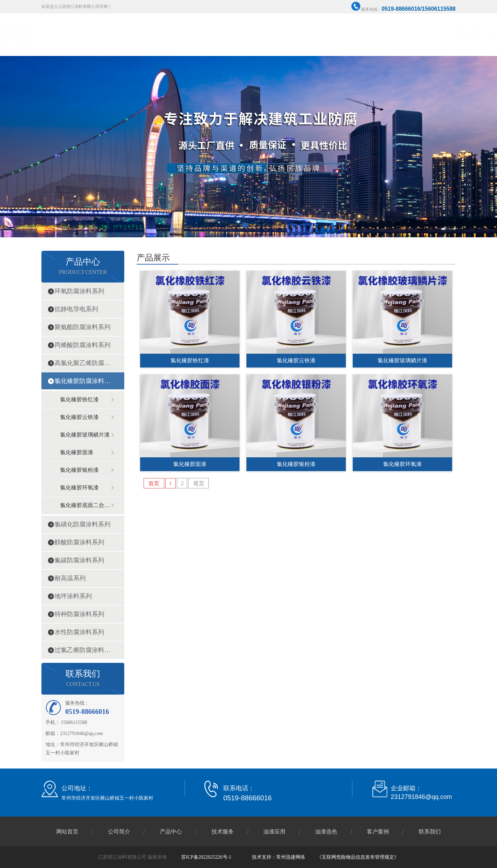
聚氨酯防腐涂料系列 (82, 327)
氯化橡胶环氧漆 (79, 488)
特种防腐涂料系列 (79, 614)
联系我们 (440, 33)
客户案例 (409, 33)
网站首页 (223, 33)
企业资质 (285, 33)
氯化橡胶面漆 (77, 452)
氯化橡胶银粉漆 (79, 470)
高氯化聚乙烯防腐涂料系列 (82, 363)
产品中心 (316, 33)
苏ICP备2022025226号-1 (206, 857)
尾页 (199, 483)
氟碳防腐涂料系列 (79, 560)
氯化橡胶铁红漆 (79, 399)
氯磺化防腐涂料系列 (82, 524)
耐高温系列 (70, 578)
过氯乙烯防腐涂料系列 (82, 650)
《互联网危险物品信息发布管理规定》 (358, 857)
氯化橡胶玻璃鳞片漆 (85, 435)
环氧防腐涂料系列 (79, 291)
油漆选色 (378, 33)
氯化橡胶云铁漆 (79, 417)
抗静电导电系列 (76, 309)
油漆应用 (274, 832)
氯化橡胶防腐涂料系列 (82, 381)
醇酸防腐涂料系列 (79, 542)
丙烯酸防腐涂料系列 (82, 345)
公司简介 (254, 33)
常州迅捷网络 (291, 857)
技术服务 (347, 33)
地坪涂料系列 (73, 596)
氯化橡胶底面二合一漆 (85, 505)
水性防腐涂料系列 (79, 632)
